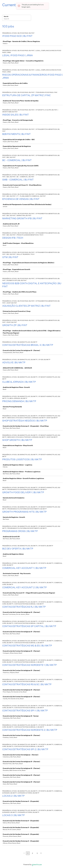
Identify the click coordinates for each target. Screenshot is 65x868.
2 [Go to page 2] (32, 853)
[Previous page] (24, 853)
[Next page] (41, 853)
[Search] (17, 19)
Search (6, 16)
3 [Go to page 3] (37, 853)
